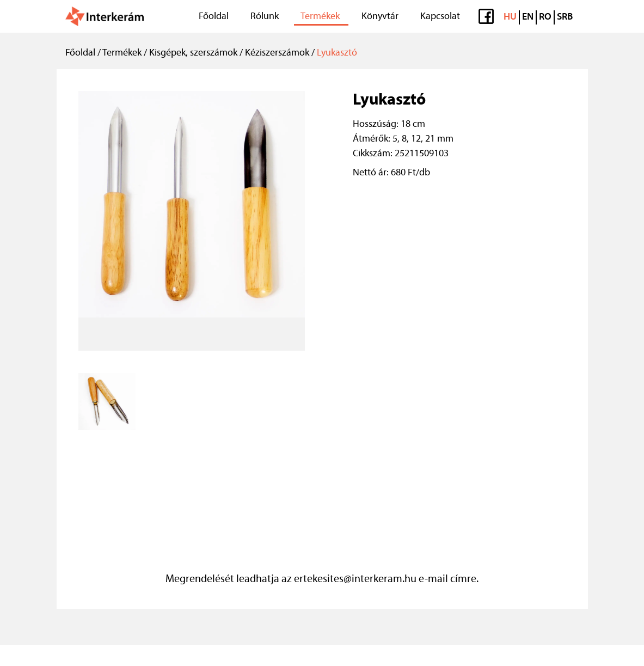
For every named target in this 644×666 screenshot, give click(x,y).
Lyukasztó (337, 53)
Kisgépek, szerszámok (193, 53)
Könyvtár (380, 17)
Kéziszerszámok (277, 53)
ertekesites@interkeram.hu (355, 579)
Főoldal (214, 17)
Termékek (320, 17)
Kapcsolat (440, 17)
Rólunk (265, 17)
